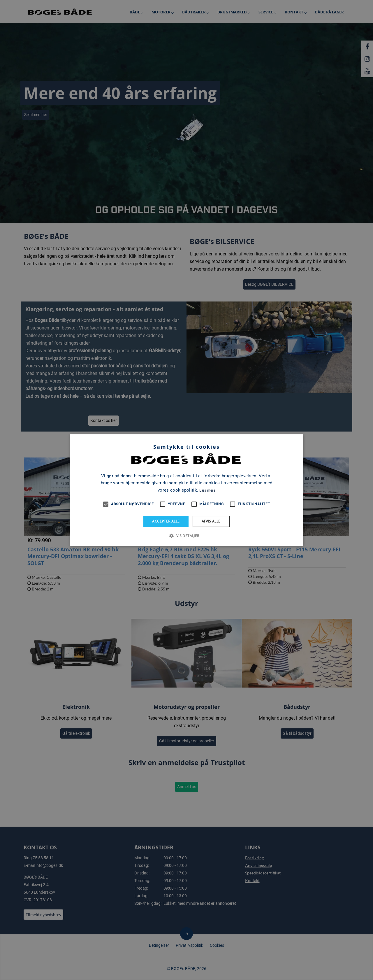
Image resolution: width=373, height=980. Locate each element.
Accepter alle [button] (166, 521)
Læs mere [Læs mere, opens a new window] (207, 490)
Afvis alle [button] (211, 521)
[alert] (186, 490)
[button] (186, 536)
